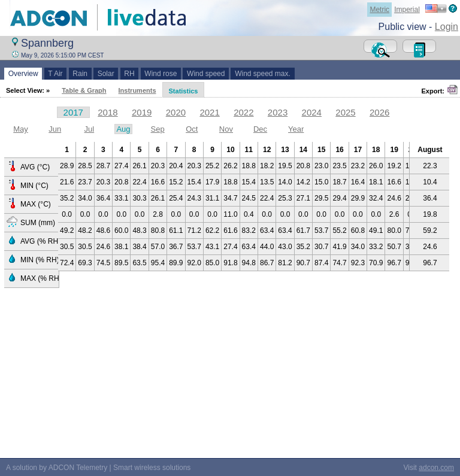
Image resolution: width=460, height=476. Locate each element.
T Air (56, 74)
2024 (312, 112)
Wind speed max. (262, 74)
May (21, 129)
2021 (209, 112)
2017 (73, 112)
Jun (55, 129)
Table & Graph (84, 90)
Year (296, 129)
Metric (379, 10)
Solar (106, 74)
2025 (345, 112)
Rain (80, 74)
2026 (379, 112)
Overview (23, 74)
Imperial (407, 10)
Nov (226, 129)
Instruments (137, 90)
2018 (108, 112)
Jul (90, 129)
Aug (123, 129)
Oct (192, 129)
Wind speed (206, 74)
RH (130, 74)
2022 (243, 112)
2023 (278, 112)
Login (447, 27)
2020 (176, 112)
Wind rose (161, 74)
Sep (158, 129)
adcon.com (436, 468)
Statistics (184, 91)
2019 (142, 112)
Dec (260, 129)
